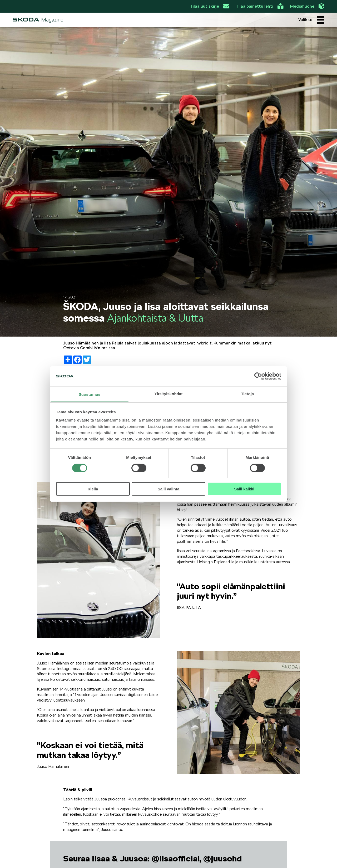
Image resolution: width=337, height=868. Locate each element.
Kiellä (93, 489)
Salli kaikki (244, 489)
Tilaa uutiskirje (209, 6)
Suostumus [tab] (90, 394)
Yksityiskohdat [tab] (168, 394)
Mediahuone (307, 6)
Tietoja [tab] (248, 394)
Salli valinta (169, 489)
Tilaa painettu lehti (259, 6)
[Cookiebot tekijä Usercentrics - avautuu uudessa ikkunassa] (258, 376)
